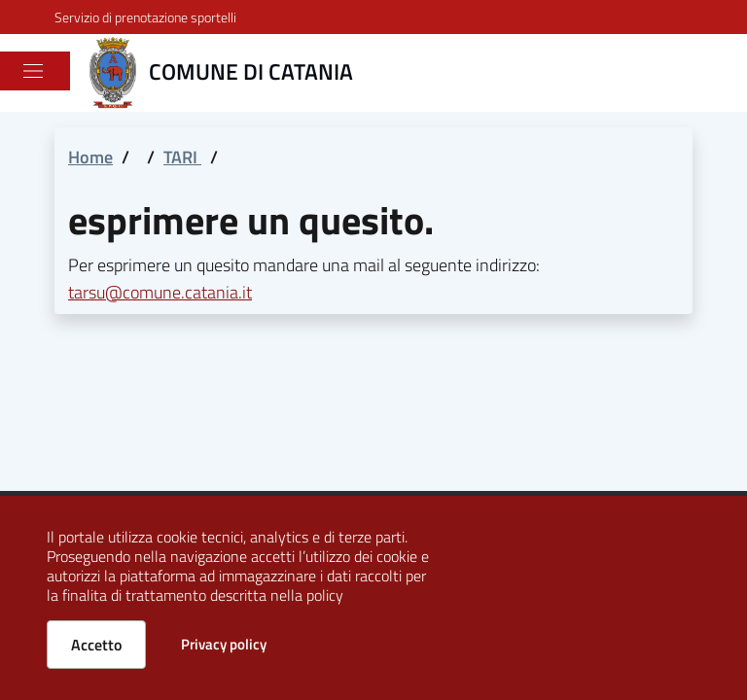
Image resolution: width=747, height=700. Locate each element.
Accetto (96, 645)
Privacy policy (224, 644)
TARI (182, 157)
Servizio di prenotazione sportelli (145, 17)
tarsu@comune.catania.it (160, 292)
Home (90, 157)
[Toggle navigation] (33, 71)
